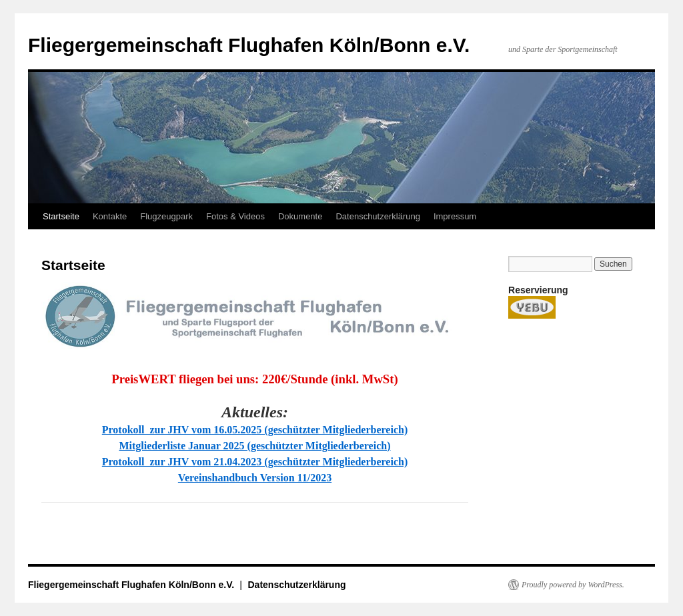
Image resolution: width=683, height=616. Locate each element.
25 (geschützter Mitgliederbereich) (329, 430)
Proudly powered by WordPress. (573, 585)
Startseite (61, 216)
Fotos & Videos (235, 216)
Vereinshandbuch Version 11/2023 (255, 478)
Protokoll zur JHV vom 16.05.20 (177, 430)
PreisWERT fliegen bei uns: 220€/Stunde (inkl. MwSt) (254, 379)
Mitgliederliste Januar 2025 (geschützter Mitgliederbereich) (254, 446)
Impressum (455, 216)
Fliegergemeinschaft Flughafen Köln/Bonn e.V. (249, 45)
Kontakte (110, 216)
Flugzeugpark (166, 216)
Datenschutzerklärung (378, 216)
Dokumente (300, 216)
